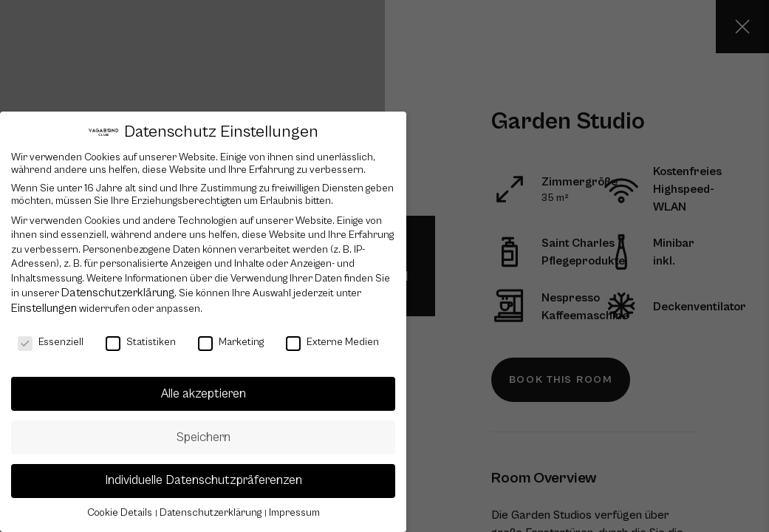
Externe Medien (332, 342)
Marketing (231, 342)
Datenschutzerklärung (118, 293)
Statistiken (141, 342)
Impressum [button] (294, 513)
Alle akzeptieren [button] (204, 394)
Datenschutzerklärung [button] (212, 513)
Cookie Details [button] (121, 513)
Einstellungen (44, 308)
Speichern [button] (204, 437)
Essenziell (51, 342)
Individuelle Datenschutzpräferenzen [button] (204, 480)
